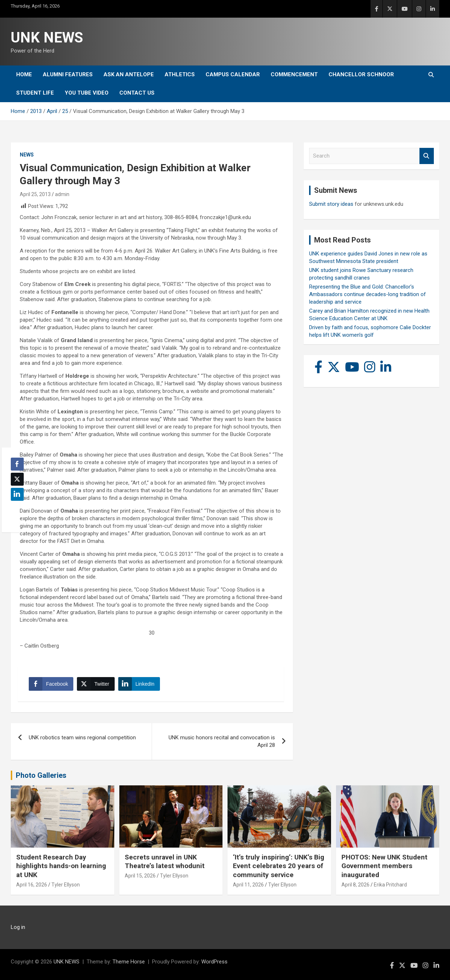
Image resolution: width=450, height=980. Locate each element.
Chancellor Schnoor (361, 74)
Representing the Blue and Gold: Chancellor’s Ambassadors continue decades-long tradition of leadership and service (368, 294)
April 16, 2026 (32, 885)
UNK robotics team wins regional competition (82, 738)
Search (427, 156)
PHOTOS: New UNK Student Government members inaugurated (384, 866)
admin (62, 194)
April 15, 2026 (140, 876)
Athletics (180, 74)
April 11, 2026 (248, 885)
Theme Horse (129, 962)
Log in (18, 927)
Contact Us (137, 93)
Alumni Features (68, 74)
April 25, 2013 (35, 194)
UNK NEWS (47, 38)
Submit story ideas (331, 204)
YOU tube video (87, 93)
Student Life (35, 93)
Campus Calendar (233, 74)
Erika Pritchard (390, 885)
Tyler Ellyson (66, 885)
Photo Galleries (41, 775)
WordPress (214, 962)
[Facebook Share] (51, 684)
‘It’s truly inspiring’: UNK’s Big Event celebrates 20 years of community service (279, 866)
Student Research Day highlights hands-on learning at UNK (61, 866)
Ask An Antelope (129, 74)
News (27, 155)
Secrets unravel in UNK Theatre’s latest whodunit (165, 862)
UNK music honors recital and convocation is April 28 (222, 741)
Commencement (294, 74)
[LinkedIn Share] (139, 684)
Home (24, 74)
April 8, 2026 (355, 885)
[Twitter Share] (96, 684)
